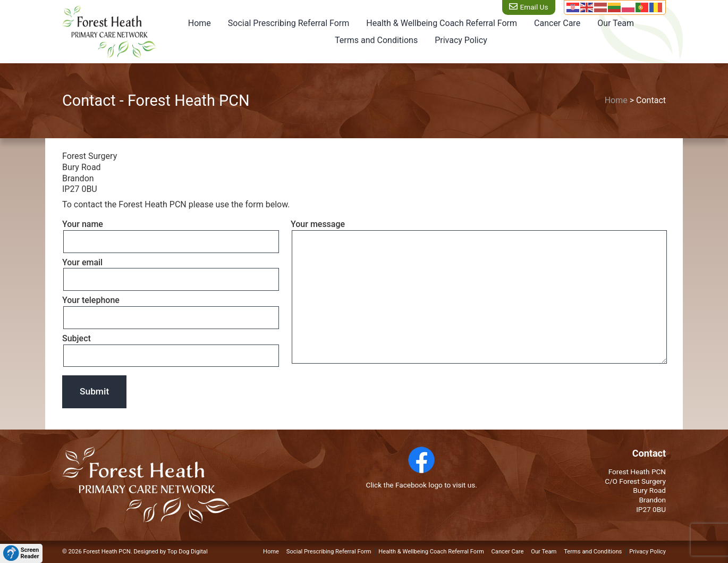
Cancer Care (557, 23)
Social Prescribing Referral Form (289, 23)
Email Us (533, 7)
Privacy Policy (461, 40)
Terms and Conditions (376, 40)
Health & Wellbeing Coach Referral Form (442, 23)
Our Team (616, 23)
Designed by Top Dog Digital (170, 552)
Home (200, 23)
